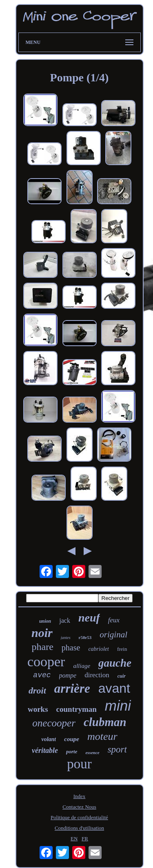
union (45, 621)
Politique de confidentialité (79, 817)
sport (117, 749)
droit (37, 690)
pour (79, 764)
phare (43, 647)
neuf (89, 618)
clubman (105, 722)
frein (122, 649)
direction (97, 675)
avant (114, 688)
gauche (115, 663)
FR (85, 839)
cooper (46, 662)
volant (49, 739)
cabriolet (99, 649)
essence (92, 752)
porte (72, 751)
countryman (76, 709)
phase (71, 648)
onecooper (54, 723)
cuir (122, 676)
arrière (72, 688)
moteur (102, 736)
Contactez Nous (79, 807)
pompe (68, 675)
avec (42, 675)
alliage (82, 666)
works (38, 709)
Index (80, 796)
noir (42, 633)
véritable (45, 750)
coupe (72, 739)
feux (114, 620)
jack (65, 620)
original (113, 635)
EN (74, 839)
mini (118, 706)
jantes (66, 638)
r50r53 (85, 637)
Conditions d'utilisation (79, 828)
